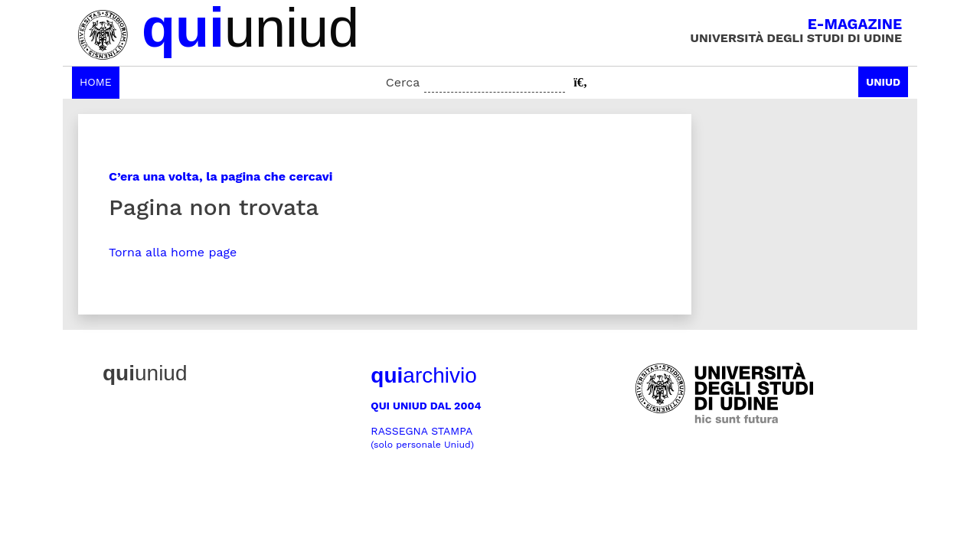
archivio (423, 375)
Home (96, 82)
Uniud (883, 82)
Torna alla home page (173, 252)
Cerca (403, 82)
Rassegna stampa (422, 437)
